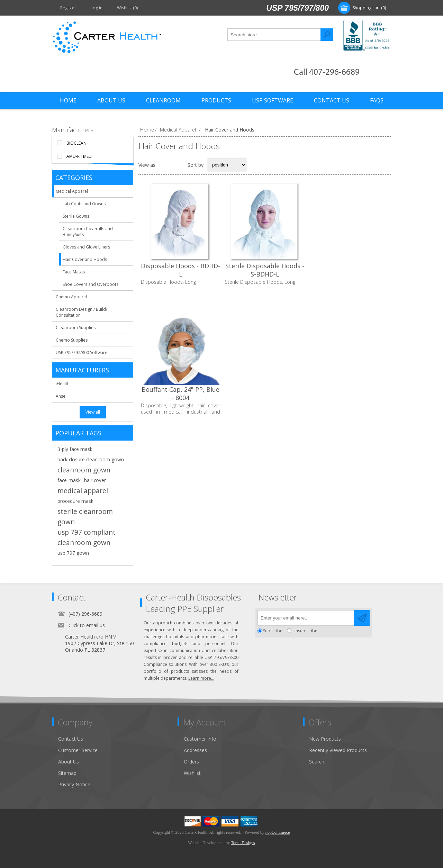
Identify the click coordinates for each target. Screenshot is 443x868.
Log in (97, 8)
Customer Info (200, 739)
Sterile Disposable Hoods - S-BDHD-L (265, 270)
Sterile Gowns (76, 216)
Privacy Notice (74, 784)
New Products (325, 739)
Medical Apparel (72, 191)
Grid (164, 165)
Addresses (195, 750)
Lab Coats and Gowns (84, 204)
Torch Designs (243, 843)
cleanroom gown (84, 470)
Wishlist (192, 773)
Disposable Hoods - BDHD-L (180, 270)
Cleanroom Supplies (76, 328)
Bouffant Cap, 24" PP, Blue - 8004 (349, 270)
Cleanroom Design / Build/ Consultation (82, 312)
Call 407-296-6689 (327, 73)
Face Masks (74, 272)
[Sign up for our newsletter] (306, 618)
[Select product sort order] (227, 165)
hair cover (95, 480)
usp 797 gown (73, 553)
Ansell (62, 396)
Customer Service (78, 750)
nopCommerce (278, 832)
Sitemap (67, 773)
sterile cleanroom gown (85, 517)
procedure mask (75, 501)
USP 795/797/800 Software (82, 352)
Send (362, 618)
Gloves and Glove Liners (86, 247)
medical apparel (83, 491)
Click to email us (87, 625)
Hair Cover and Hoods (85, 259)
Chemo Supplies (72, 340)
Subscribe (273, 631)
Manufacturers (73, 130)
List (178, 165)
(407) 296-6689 (85, 614)
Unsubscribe (305, 631)
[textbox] (274, 35)
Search (327, 35)
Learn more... (201, 678)
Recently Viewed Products (338, 750)
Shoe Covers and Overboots (91, 284)
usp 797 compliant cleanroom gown (87, 537)
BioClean (76, 143)
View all (93, 412)
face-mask (69, 480)
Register (68, 8)
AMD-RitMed (79, 156)
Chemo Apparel (71, 297)
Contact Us (71, 739)
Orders (191, 762)
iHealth (63, 384)
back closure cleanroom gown (91, 459)
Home (147, 130)
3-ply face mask (75, 449)
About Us (69, 762)
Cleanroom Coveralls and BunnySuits (88, 232)
